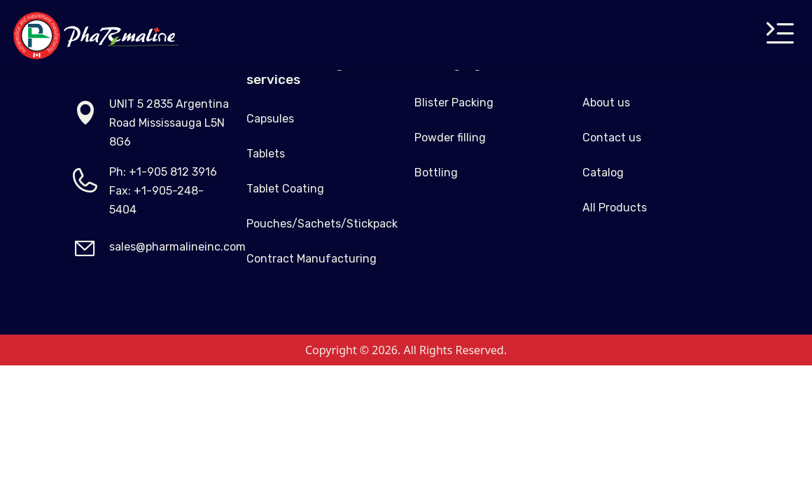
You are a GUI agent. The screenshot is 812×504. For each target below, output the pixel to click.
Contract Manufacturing (311, 259)
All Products (615, 208)
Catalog (603, 173)
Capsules (270, 119)
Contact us (612, 138)
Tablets (266, 154)
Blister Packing (454, 103)
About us (606, 103)
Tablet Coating (285, 189)
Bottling (436, 173)
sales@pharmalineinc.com (177, 247)
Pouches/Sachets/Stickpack (322, 224)
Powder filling (450, 138)
